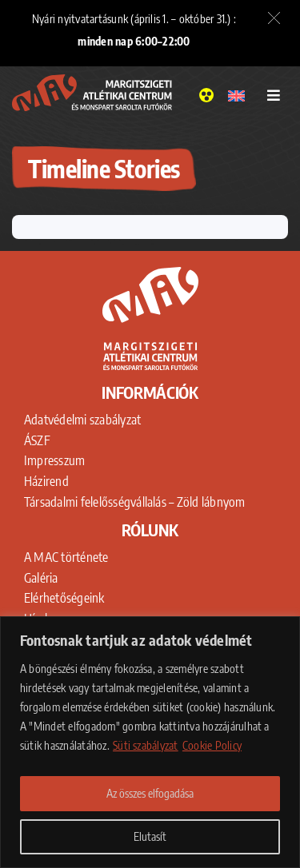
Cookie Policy (212, 745)
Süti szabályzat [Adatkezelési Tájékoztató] (146, 745)
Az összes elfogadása (150, 793)
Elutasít (150, 836)
